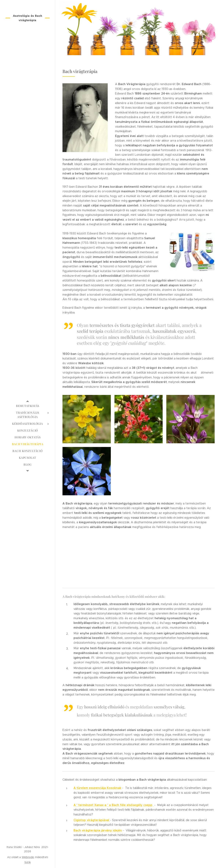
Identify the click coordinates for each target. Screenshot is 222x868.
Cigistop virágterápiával (92, 820)
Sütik (28, 862)
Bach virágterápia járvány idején (98, 830)
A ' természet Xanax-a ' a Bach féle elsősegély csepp (114, 805)
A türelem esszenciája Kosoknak (97, 788)
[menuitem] (28, 406)
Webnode (28, 857)
